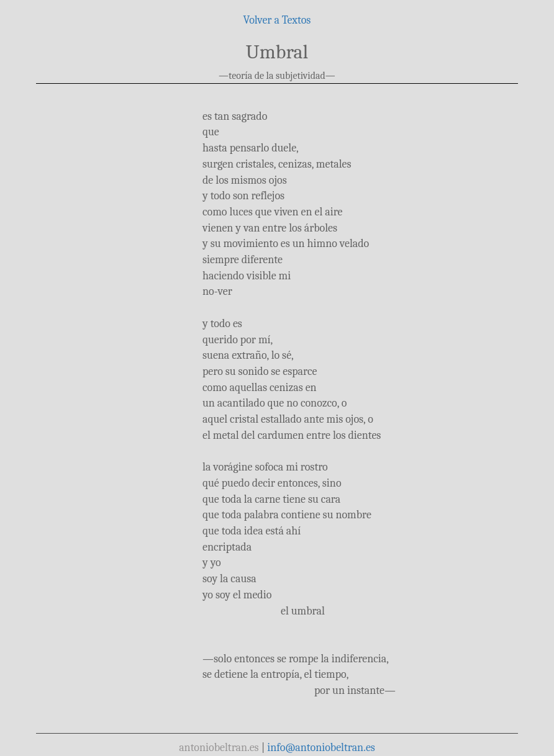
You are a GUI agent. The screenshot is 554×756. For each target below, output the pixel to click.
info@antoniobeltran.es (321, 748)
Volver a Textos (277, 20)
